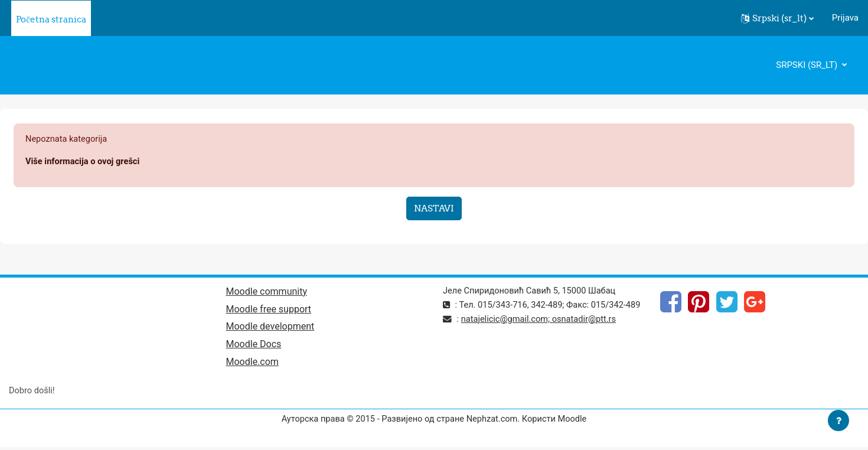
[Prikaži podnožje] (838, 420)
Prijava (845, 18)
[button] (777, 18)
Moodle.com (252, 365)
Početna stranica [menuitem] (51, 19)
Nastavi (434, 209)
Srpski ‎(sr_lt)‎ (808, 65)
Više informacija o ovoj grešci (84, 162)
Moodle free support (269, 311)
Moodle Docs (254, 347)
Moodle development (270, 329)
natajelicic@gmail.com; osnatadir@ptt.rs (541, 334)
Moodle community (267, 293)
